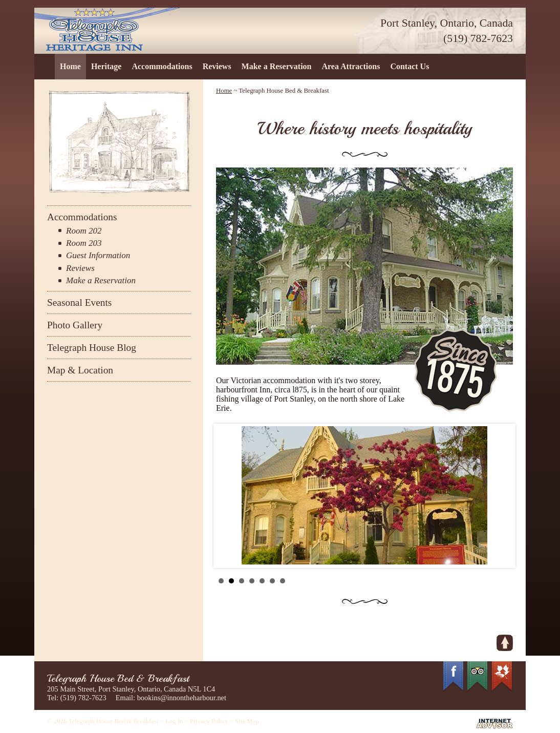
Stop (508, 581)
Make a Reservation (277, 66)
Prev (229, 496)
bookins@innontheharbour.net (182, 698)
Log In (174, 721)
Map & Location (80, 370)
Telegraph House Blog (92, 348)
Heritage (106, 66)
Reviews (217, 66)
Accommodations (162, 66)
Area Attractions (351, 66)
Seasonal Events (79, 302)
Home (70, 66)
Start (500, 581)
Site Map (247, 721)
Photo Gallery (75, 325)
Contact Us (410, 66)
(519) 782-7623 (478, 38)
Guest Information (98, 255)
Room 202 (84, 231)
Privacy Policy (209, 721)
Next (500, 496)
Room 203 (84, 243)
